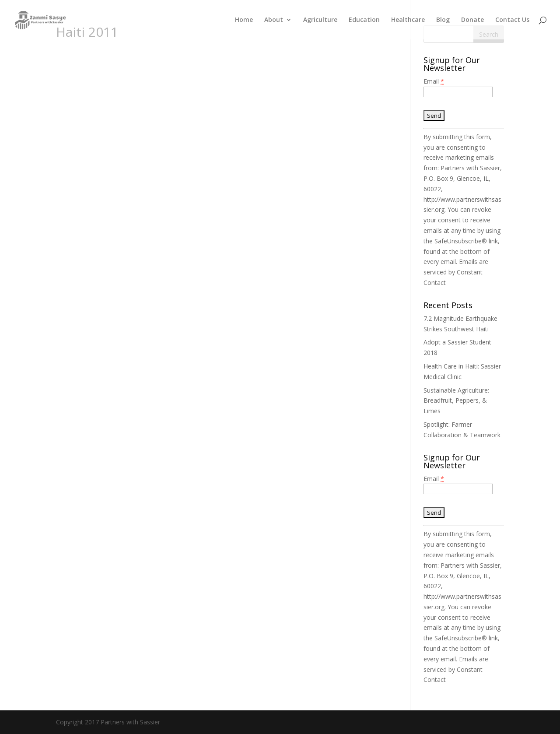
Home (244, 20)
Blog (443, 20)
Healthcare (408, 20)
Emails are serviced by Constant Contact (456, 272)
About (274, 20)
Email (434, 81)
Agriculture (320, 20)
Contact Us (512, 20)
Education (364, 20)
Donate (472, 20)
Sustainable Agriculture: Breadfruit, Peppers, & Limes (456, 401)
